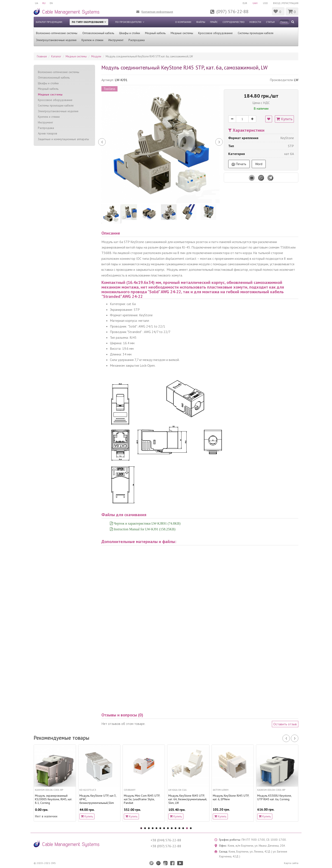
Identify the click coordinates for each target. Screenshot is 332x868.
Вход (277, 3)
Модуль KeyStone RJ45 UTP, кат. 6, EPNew (231, 798)
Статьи (270, 22)
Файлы (201, 22)
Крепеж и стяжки (92, 40)
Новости (255, 22)
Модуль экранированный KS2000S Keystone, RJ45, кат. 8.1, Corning (53, 799)
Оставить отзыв (285, 724)
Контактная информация (157, 12)
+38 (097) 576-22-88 (166, 846)
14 (191, 828)
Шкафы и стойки (130, 33)
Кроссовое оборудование (215, 33)
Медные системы (182, 33)
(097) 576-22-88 (232, 11)
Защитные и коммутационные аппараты (63, 139)
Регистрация (290, 3)
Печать (239, 164)
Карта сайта (291, 863)
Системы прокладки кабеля (256, 33)
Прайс (214, 22)
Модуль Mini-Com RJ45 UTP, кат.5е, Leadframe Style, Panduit (142, 799)
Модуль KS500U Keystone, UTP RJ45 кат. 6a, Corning (274, 798)
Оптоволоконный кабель (98, 33)
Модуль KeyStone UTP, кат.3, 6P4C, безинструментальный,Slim (98, 799)
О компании (183, 22)
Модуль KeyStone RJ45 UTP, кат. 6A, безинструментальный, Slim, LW (188, 799)
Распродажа (137, 40)
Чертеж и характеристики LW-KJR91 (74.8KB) (147, 523)
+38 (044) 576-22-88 (166, 840)
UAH (255, 3)
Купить (284, 119)
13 (187, 828)
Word (259, 164)
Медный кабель (155, 33)
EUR (245, 3)
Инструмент (116, 40)
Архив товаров (48, 133)
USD (265, 3)
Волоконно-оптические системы (57, 33)
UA (37, 3)
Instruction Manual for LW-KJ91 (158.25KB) (144, 529)
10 (176, 828)
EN (51, 3)
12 (183, 828)
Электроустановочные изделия (56, 40)
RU (44, 3)
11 (179, 828)
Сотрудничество (234, 22)
